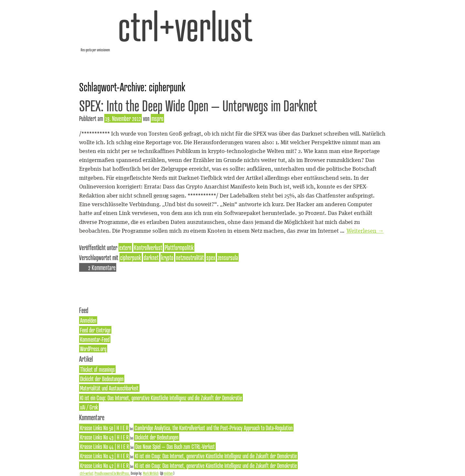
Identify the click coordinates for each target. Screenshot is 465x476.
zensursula (228, 257)
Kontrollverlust (148, 247)
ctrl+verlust (185, 26)
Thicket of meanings (97, 369)
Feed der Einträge (95, 330)
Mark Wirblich (151, 473)
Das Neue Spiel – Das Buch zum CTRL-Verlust (175, 446)
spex (211, 257)
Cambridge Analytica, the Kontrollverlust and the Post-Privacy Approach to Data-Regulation (214, 428)
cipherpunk (131, 257)
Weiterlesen (365, 231)
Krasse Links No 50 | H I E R (104, 428)
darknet (151, 257)
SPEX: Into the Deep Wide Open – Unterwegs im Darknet (198, 105)
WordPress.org (93, 349)
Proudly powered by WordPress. (112, 473)
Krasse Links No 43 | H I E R (104, 456)
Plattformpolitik (179, 247)
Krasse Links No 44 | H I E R (104, 446)
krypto (167, 257)
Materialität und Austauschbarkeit (109, 388)
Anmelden (88, 320)
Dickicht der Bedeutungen (102, 379)
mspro (157, 118)
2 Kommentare (102, 267)
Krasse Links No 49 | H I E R (104, 437)
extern (125, 247)
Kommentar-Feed (95, 339)
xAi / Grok (89, 407)
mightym (168, 473)
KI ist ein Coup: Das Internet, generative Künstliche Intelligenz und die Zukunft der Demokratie (161, 398)
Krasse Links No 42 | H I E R (104, 465)
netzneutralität (190, 257)
